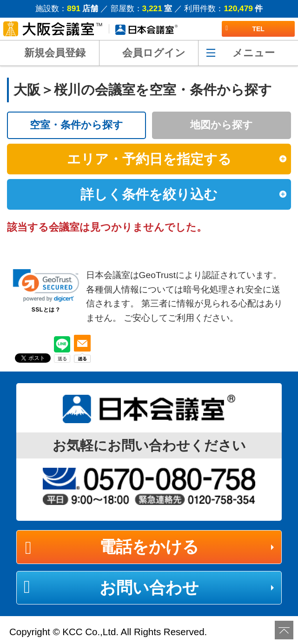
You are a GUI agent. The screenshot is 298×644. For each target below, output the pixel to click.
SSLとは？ (46, 310)
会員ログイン (154, 53)
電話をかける (149, 547)
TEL (245, 29)
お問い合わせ (149, 588)
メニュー (254, 53)
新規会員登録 (55, 53)
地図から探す (222, 125)
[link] (46, 285)
